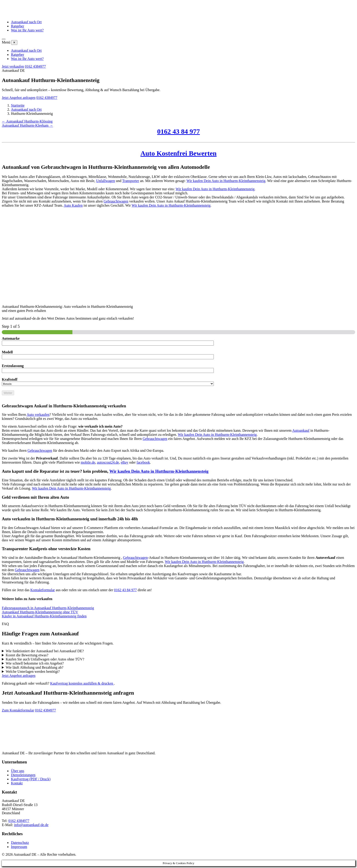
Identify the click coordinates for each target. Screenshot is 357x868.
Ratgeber (18, 26)
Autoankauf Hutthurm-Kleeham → (27, 125)
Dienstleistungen (23, 775)
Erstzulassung (13, 366)
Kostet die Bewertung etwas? (27, 655)
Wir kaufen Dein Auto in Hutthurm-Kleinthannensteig (226, 181)
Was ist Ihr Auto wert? (27, 30)
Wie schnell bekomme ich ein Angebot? (35, 663)
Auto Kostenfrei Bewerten (178, 153)
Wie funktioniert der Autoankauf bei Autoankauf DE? (45, 651)
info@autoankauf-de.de (31, 825)
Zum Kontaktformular (18, 710)
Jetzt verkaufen (13, 66)
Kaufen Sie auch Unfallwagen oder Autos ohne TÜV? (45, 659)
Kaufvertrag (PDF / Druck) (31, 779)
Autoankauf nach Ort (26, 22)
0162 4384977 (35, 66)
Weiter (8, 393)
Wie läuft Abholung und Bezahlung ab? (34, 667)
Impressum (19, 847)
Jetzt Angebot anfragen (19, 98)
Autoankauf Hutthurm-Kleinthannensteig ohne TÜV (40, 612)
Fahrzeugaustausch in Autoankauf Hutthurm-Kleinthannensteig (48, 608)
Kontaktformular (43, 590)
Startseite (18, 105)
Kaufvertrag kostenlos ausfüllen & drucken (82, 683)
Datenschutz (20, 843)
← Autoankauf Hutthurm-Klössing (27, 121)
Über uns (18, 771)
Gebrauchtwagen (116, 201)
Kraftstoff (10, 379)
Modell (7, 352)
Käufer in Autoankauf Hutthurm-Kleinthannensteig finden (44, 616)
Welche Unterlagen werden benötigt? (33, 672)
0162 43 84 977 (178, 131)
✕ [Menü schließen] (14, 42)
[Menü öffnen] (4, 39)
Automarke (11, 338)
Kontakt (17, 783)
